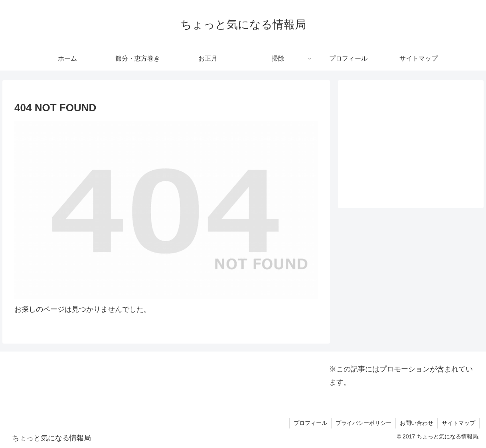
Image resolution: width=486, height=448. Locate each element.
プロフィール (310, 423)
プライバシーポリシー (364, 423)
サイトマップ (458, 423)
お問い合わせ (417, 423)
